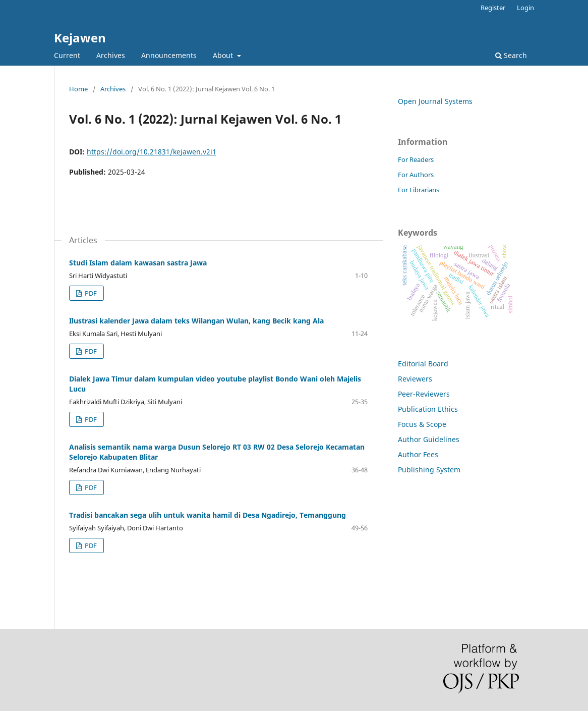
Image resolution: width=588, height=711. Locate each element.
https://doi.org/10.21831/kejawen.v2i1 (152, 152)
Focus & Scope (422, 424)
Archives (111, 55)
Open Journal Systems (435, 101)
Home (78, 89)
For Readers (416, 159)
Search (511, 55)
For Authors (416, 175)
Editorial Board (423, 364)
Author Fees (418, 454)
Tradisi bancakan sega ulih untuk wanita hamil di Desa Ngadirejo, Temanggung (208, 515)
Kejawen (80, 38)
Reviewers (415, 379)
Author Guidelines (429, 439)
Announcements (169, 55)
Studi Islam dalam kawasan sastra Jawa (138, 263)
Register (493, 8)
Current (67, 55)
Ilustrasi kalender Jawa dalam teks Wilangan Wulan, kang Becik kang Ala (196, 321)
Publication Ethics (428, 409)
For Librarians (419, 190)
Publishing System (429, 470)
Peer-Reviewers (424, 394)
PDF (90, 293)
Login (525, 8)
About (224, 55)
